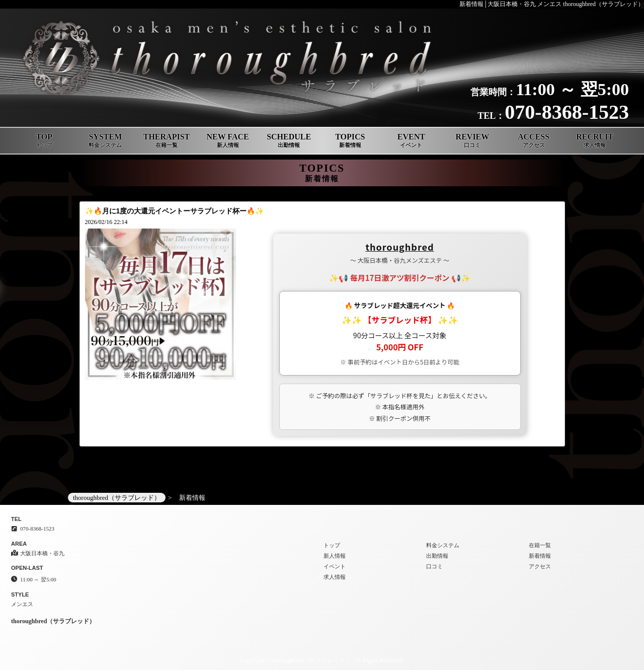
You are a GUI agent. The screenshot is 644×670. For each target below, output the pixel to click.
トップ (332, 545)
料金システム (443, 545)
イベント (335, 566)
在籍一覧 (540, 545)
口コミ (434, 566)
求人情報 (335, 577)
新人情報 (335, 556)
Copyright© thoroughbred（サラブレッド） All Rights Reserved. (322, 660)
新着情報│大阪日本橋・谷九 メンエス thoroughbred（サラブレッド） (552, 4)
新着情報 (540, 556)
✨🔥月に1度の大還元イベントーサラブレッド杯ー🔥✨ (175, 211)
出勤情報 (437, 556)
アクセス (540, 566)
